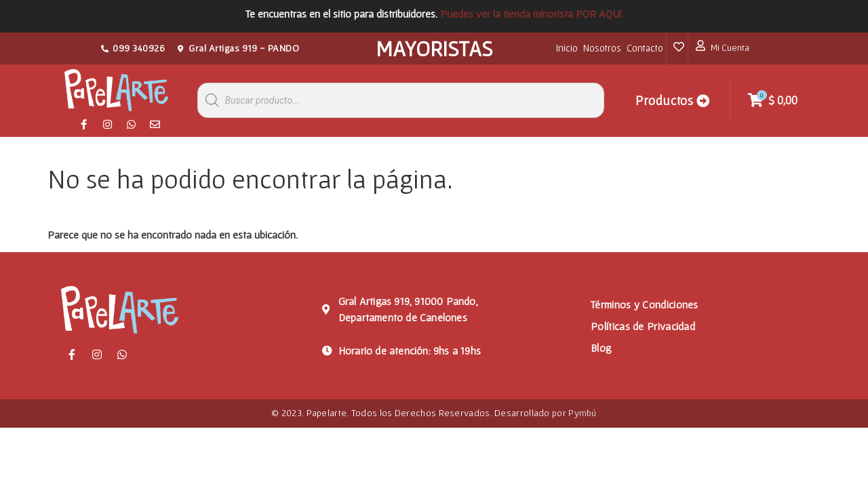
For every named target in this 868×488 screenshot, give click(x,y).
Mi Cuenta (730, 47)
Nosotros (602, 48)
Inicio (567, 48)
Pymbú (583, 413)
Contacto (645, 48)
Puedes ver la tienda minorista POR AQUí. (532, 14)
